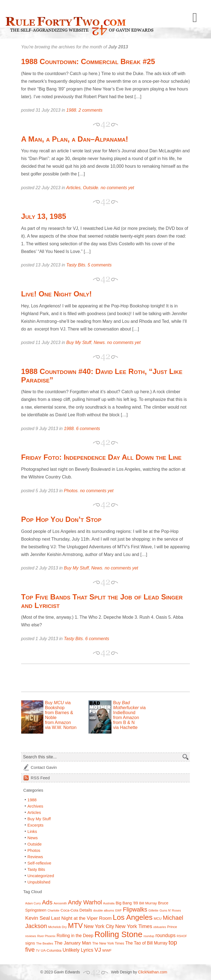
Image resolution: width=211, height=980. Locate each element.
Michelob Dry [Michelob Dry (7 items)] (57, 927)
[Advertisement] (85, 678)
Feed (40, 778)
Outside (91, 188)
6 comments (88, 429)
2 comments (91, 110)
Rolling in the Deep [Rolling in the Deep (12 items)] (75, 936)
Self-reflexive (39, 863)
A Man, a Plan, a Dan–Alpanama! (75, 139)
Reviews (35, 857)
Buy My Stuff (79, 342)
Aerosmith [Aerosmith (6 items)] (60, 903)
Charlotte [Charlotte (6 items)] (53, 910)
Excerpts (35, 825)
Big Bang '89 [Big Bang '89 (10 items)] (127, 903)
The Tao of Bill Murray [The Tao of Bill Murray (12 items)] (146, 943)
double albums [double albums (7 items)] (104, 910)
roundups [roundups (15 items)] (166, 935)
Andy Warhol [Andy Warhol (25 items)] (85, 902)
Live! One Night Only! (56, 294)
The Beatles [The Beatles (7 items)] (45, 943)
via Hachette (125, 727)
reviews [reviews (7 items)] (31, 936)
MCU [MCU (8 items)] (158, 919)
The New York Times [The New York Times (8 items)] (108, 943)
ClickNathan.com (153, 972)
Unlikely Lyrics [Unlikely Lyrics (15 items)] (78, 950)
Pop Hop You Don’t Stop (61, 519)
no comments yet (117, 188)
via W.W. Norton (61, 727)
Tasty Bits (76, 265)
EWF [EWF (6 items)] (119, 910)
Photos (71, 491)
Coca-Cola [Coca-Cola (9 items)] (69, 910)
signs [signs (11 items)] (30, 943)
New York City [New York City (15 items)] (99, 926)
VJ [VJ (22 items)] (98, 950)
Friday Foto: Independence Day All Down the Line (101, 457)
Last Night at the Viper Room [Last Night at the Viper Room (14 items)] (81, 918)
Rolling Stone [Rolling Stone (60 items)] (118, 934)
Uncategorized (41, 876)
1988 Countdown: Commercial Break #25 (88, 62)
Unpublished (39, 882)
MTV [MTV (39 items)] (75, 926)
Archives (35, 806)
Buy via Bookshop (58, 705)
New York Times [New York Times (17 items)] (134, 926)
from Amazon (58, 722)
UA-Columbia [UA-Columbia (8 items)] (51, 951)
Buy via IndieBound (129, 708)
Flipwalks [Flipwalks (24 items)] (135, 909)
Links (32, 831)
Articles (73, 188)
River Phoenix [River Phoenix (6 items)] (46, 936)
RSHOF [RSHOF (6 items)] (182, 936)
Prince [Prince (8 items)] (172, 927)
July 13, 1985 (44, 216)
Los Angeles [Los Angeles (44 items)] (133, 917)
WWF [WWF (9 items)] (107, 950)
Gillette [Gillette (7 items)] (153, 910)
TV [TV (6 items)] (38, 951)
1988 (71, 110)
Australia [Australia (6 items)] (109, 903)
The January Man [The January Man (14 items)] (73, 943)
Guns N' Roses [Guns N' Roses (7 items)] (170, 910)
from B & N (124, 722)
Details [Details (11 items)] (86, 910)
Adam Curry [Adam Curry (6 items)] (33, 903)
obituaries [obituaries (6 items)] (160, 927)
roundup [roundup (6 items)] (149, 936)
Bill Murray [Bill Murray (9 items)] (148, 903)
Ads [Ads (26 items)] (47, 902)
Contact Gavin (44, 767)
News (99, 342)
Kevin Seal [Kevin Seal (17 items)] (38, 918)
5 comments (100, 265)
